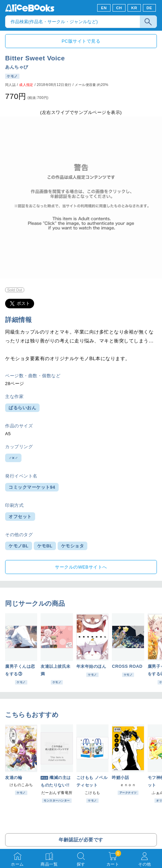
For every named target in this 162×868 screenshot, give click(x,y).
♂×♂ (13, 458)
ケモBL (45, 546)
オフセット (20, 517)
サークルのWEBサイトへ (81, 567)
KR (134, 8)
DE (150, 8)
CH (119, 8)
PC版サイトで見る (81, 41)
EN (104, 8)
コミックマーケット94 (32, 487)
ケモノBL (19, 546)
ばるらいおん (22, 408)
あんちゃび (17, 67)
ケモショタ (73, 546)
